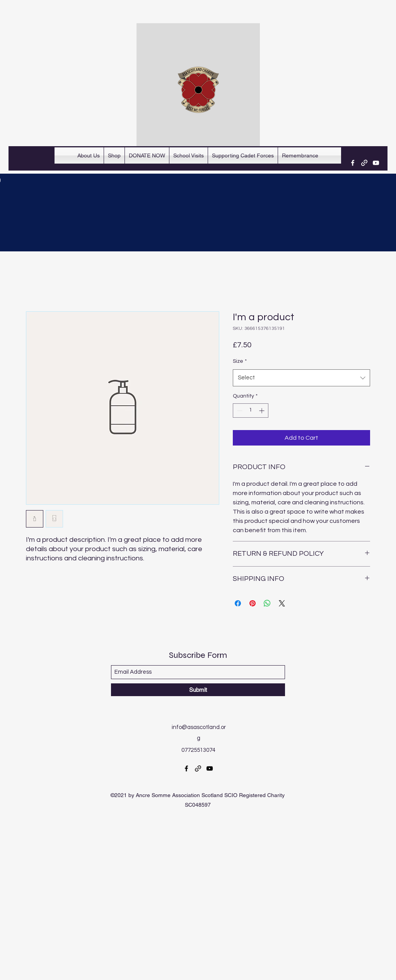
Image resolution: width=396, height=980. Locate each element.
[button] (189, 155)
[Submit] (198, 690)
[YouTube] (376, 163)
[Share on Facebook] (238, 603)
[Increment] (262, 411)
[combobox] (301, 378)
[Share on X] (282, 603)
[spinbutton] (251, 411)
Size (240, 361)
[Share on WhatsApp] (267, 603)
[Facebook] (353, 163)
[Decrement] (239, 411)
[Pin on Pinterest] (253, 603)
